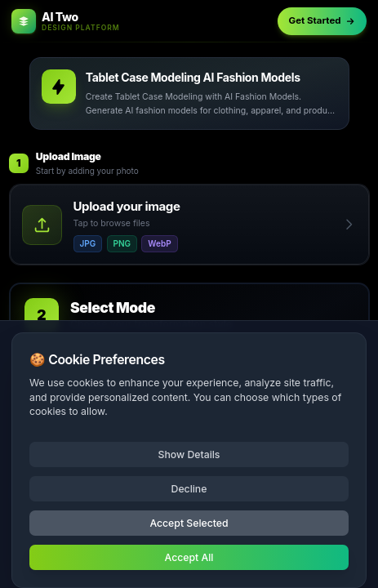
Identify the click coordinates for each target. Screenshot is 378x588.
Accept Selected (189, 523)
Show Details (189, 454)
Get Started (322, 20)
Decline (189, 489)
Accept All (189, 557)
